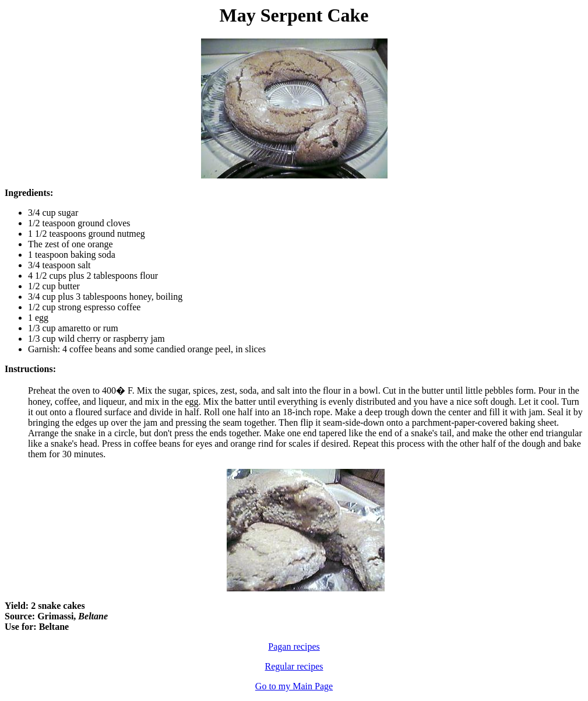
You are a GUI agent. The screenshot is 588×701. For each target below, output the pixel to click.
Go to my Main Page (294, 686)
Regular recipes (294, 666)
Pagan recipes (294, 646)
